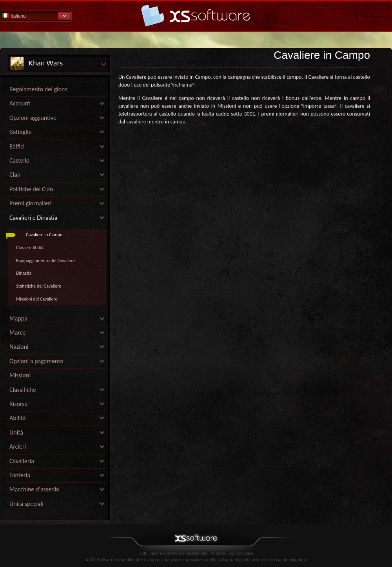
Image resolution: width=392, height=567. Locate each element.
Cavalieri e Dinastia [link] (34, 218)
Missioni (20, 375)
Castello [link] (19, 160)
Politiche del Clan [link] (31, 189)
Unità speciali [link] (26, 504)
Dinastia (24, 273)
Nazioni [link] (19, 347)
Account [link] (20, 103)
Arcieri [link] (18, 447)
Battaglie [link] (21, 132)
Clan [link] (15, 175)
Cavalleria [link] (22, 461)
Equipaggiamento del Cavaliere (45, 261)
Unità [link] (16, 432)
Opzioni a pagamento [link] (36, 361)
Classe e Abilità (30, 248)
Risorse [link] (19, 404)
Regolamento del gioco (38, 89)
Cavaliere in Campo (44, 235)
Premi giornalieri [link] (31, 203)
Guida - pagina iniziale (196, 15)
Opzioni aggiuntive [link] (33, 118)
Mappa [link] (18, 318)
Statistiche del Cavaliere (39, 286)
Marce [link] (17, 332)
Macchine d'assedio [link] (34, 489)
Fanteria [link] (20, 475)
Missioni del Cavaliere (37, 299)
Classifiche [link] (23, 390)
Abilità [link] (18, 418)
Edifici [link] (17, 146)
